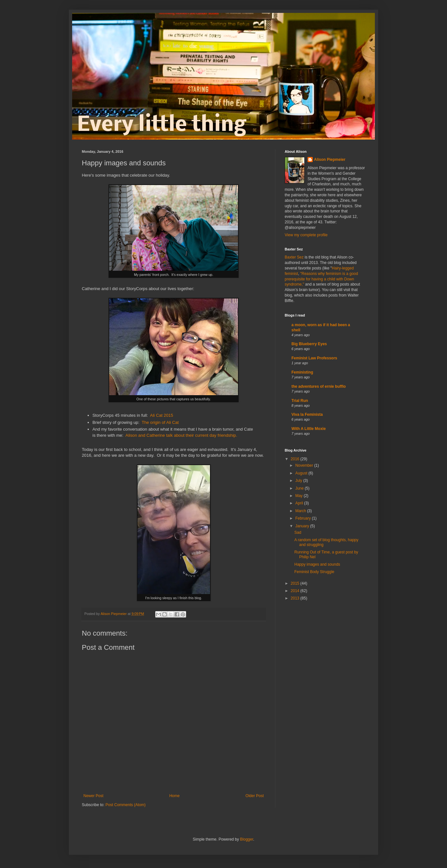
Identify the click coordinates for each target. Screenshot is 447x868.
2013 (296, 598)
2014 (296, 591)
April (300, 503)
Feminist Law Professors (314, 358)
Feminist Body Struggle (314, 572)
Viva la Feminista (307, 414)
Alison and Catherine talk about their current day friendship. (181, 435)
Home (175, 796)
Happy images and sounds (317, 564)
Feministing (302, 372)
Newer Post (93, 796)
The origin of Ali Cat (160, 422)
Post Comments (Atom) (125, 805)
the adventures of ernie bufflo (319, 386)
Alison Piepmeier (330, 160)
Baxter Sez (294, 257)
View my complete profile (306, 235)
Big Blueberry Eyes (309, 344)
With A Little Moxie (309, 429)
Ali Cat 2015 (162, 415)
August (302, 473)
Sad (298, 532)
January (303, 526)
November (305, 465)
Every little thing (162, 125)
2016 (296, 459)
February (304, 518)
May (300, 496)
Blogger (247, 839)
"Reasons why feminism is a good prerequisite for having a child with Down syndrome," (321, 279)
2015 (296, 583)
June (300, 488)
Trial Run (300, 401)
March (301, 511)
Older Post (255, 796)
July (299, 481)
